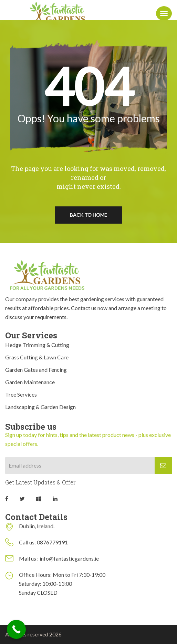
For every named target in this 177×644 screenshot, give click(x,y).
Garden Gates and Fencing (36, 370)
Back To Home (88, 215)
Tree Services (21, 394)
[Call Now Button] (16, 629)
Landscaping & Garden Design (40, 407)
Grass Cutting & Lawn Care (37, 357)
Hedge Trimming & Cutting (37, 345)
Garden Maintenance (30, 382)
